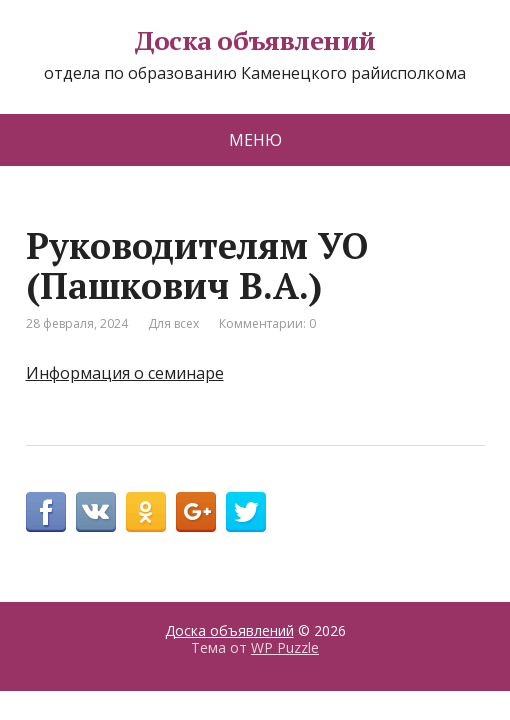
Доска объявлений (255, 41)
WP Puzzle (285, 647)
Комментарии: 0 (267, 323)
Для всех (173, 323)
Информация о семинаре (125, 373)
